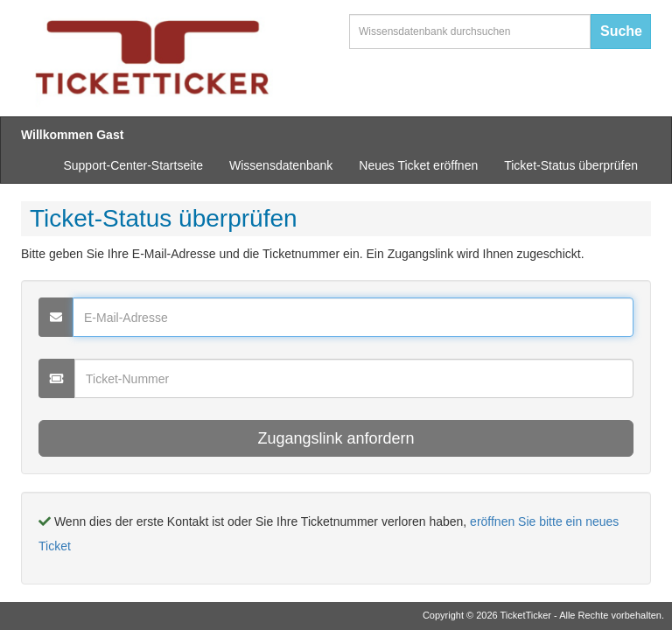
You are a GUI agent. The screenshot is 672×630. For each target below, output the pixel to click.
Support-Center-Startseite (133, 165)
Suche (621, 31)
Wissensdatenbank (281, 165)
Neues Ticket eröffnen (418, 165)
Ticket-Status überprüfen (571, 165)
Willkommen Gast (72, 135)
